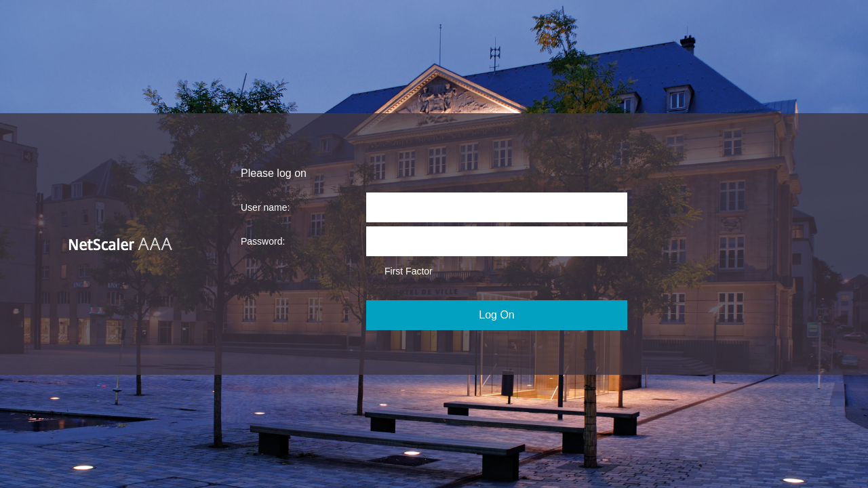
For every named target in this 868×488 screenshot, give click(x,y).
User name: (265, 207)
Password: (263, 241)
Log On (496, 315)
